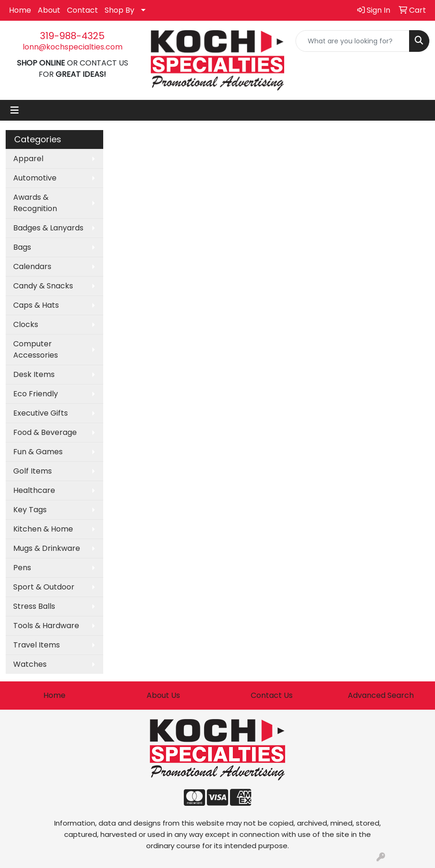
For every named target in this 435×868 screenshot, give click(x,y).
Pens (22, 568)
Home (20, 10)
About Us (163, 695)
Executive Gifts (41, 413)
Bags (22, 247)
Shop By (119, 10)
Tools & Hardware (46, 626)
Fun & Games (38, 452)
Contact (82, 10)
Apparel (28, 159)
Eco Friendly (36, 394)
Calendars (32, 266)
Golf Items (33, 471)
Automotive (35, 178)
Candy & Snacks (43, 286)
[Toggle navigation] (15, 110)
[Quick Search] (353, 41)
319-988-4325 (72, 36)
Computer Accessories (36, 349)
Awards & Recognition (35, 203)
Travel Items (37, 645)
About (49, 10)
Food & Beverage (45, 432)
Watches (30, 664)
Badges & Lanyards (48, 228)
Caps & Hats (36, 305)
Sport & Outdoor (44, 587)
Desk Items (34, 374)
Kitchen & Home (43, 529)
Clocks (26, 324)
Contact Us (272, 695)
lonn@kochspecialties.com (73, 47)
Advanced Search (381, 695)
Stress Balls (34, 606)
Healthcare (34, 490)
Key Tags (30, 510)
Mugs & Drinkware (47, 548)
